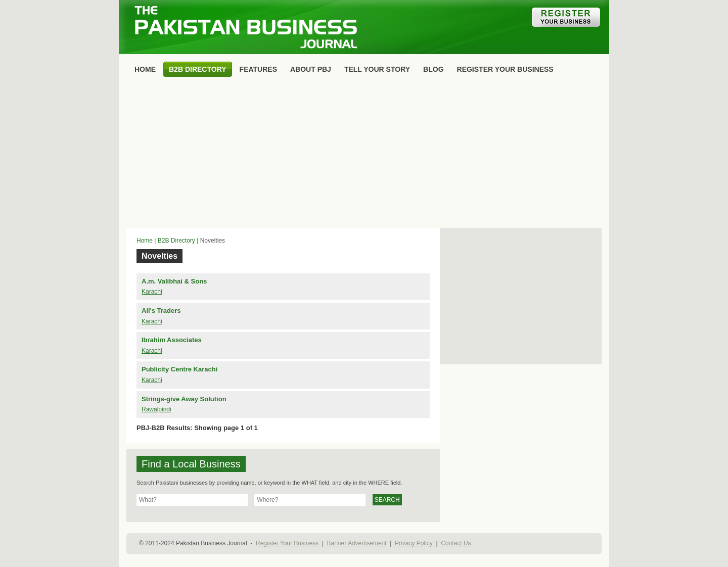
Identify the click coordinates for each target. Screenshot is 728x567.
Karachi (152, 292)
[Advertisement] (364, 155)
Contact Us (456, 543)
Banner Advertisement (357, 543)
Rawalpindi (156, 409)
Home (145, 241)
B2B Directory (176, 241)
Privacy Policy (414, 543)
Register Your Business (287, 543)
